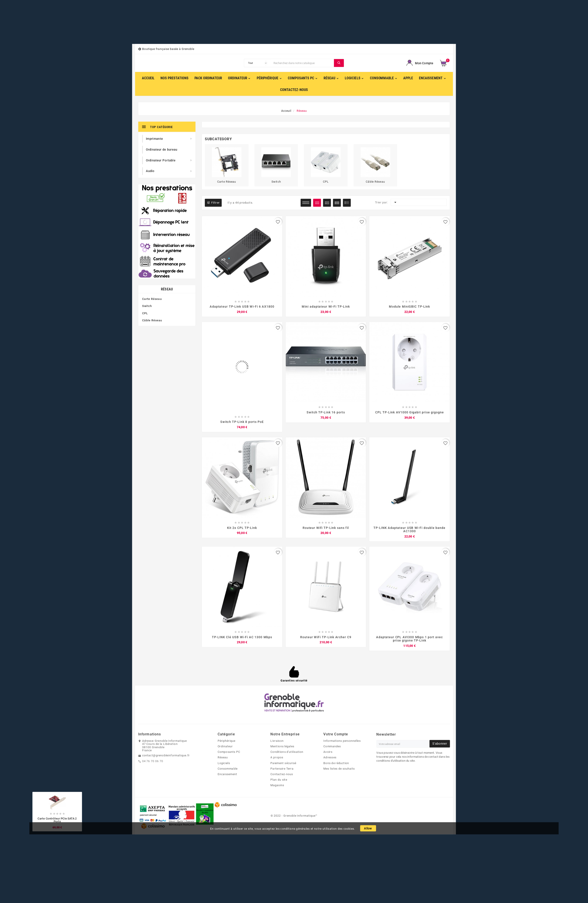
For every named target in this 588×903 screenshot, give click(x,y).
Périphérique (227, 741)
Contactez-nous (282, 774)
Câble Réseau (152, 320)
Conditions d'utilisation (287, 752)
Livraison (277, 741)
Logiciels (224, 763)
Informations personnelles (342, 741)
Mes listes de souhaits (339, 769)
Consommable (228, 769)
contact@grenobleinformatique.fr (166, 756)
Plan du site (279, 780)
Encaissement (227, 774)
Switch (147, 306)
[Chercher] (303, 63)
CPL (145, 313)
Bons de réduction (336, 763)
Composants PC (229, 752)
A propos (277, 758)
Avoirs (328, 752)
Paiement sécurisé (283, 763)
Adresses (330, 758)
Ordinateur (225, 746)
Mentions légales (282, 746)
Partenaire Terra (282, 769)
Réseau (167, 289)
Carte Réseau (152, 299)
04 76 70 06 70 (153, 761)
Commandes (332, 746)
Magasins (277, 786)
